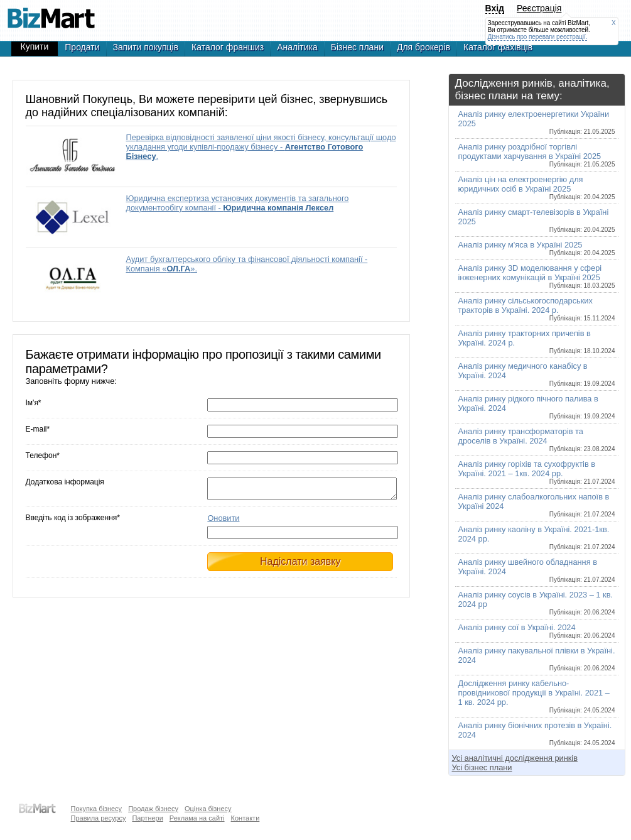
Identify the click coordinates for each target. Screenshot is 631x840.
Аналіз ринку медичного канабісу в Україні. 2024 (537, 374)
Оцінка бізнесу (208, 809)
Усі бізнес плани (482, 767)
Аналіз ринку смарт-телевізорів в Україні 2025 (537, 220)
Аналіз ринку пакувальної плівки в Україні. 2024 (537, 659)
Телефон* (43, 455)
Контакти (245, 818)
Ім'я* (34, 403)
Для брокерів (423, 47)
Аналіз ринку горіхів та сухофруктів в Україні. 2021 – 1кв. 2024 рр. (537, 472)
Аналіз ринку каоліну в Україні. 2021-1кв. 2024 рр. (537, 537)
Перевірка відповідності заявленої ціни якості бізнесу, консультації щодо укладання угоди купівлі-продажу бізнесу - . (261, 147)
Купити (35, 46)
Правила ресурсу (99, 818)
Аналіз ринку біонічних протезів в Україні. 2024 (537, 734)
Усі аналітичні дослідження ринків (515, 758)
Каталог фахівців (498, 47)
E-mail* (38, 429)
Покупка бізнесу (97, 809)
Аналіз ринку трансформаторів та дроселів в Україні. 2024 (537, 439)
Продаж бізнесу (153, 809)
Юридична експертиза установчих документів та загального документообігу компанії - (238, 203)
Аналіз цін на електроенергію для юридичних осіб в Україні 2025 (537, 188)
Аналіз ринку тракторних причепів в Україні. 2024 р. (537, 341)
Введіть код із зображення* (73, 521)
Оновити (223, 522)
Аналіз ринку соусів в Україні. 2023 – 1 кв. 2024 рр (537, 603)
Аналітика (297, 47)
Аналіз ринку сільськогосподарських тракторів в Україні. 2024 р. (537, 309)
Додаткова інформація (65, 482)
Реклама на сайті (197, 818)
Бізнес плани (357, 47)
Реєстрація (539, 8)
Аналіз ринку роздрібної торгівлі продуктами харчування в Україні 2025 (537, 155)
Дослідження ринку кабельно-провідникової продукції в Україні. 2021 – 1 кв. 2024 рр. (537, 696)
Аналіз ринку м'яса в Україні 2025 (537, 248)
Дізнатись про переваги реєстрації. (538, 37)
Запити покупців (146, 47)
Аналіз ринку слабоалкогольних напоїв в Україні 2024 (537, 505)
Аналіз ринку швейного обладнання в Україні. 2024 (537, 570)
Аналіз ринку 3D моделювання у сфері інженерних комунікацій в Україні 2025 (537, 276)
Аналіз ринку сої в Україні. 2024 (537, 631)
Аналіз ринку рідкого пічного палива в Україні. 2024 (537, 407)
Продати (82, 47)
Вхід (495, 8)
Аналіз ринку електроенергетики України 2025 (537, 122)
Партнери (147, 818)
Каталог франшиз (228, 47)
